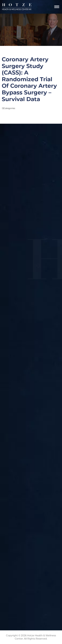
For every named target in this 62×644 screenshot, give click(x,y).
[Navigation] (57, 7)
